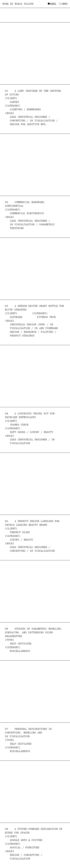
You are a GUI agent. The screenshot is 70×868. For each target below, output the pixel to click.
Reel (53, 4)
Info (64, 4)
